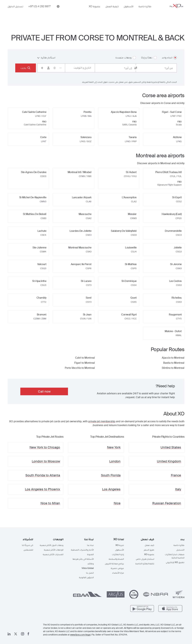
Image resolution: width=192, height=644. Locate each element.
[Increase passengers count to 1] (42, 68)
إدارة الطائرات (118, 554)
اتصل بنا (90, 573)
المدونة (90, 554)
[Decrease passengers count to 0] (61, 68)
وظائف (91, 564)
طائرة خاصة (145, 11)
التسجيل (180, 550)
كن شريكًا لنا (28, 545)
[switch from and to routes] (136, 68)
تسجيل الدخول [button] (15, 11)
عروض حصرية (117, 568)
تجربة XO (120, 545)
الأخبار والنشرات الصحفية (82, 550)
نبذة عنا (90, 545)
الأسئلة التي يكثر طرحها (83, 559)
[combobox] (156, 68)
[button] (172, 539)
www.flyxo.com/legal (80, 635)
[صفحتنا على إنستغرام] (23, 634)
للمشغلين (28, 550)
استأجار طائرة (46, 58)
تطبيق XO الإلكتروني (175, 562)
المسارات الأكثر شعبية (53, 554)
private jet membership (102, 421)
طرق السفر (149, 550)
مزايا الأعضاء (118, 573)
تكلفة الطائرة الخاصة (145, 564)
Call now (44, 391)
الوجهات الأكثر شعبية (54, 550)
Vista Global (88, 568)
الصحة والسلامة (116, 559)
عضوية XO (95, 11)
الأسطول (129, 11)
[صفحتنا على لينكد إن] (9, 634)
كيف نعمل (149, 545)
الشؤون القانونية (86, 577)
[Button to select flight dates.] (80, 68)
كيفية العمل (112, 11)
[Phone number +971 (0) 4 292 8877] (39, 11)
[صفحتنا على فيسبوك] (28, 634)
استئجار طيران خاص (145, 559)
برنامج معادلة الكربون (114, 564)
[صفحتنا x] (16, 634)
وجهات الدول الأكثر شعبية (52, 545)
